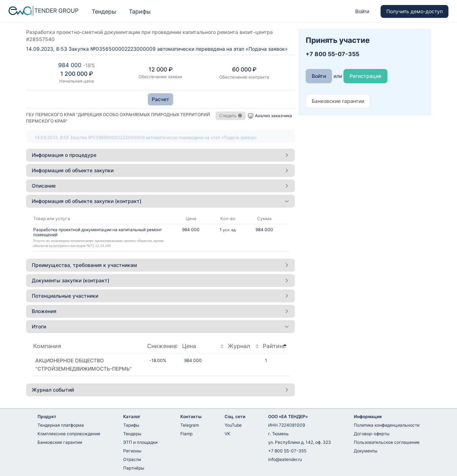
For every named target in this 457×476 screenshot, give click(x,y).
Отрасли (132, 459)
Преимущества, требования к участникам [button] (160, 265)
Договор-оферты (372, 434)
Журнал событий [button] (160, 390)
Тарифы (140, 11)
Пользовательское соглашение (387, 442)
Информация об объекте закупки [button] (160, 170)
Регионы (132, 451)
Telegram (190, 425)
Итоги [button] (160, 326)
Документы (366, 451)
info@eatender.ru (285, 459)
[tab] (160, 155)
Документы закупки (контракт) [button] (160, 280)
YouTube (233, 425)
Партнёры (134, 468)
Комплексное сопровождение (69, 434)
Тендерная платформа (61, 425)
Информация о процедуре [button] (160, 155)
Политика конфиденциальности (387, 425)
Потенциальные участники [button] (160, 296)
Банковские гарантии (60, 442)
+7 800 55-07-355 (287, 451)
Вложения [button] (160, 311)
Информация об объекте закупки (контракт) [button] (160, 201)
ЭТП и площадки (140, 442)
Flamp (186, 434)
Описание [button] (160, 186)
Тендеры (104, 11)
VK (227, 434)
